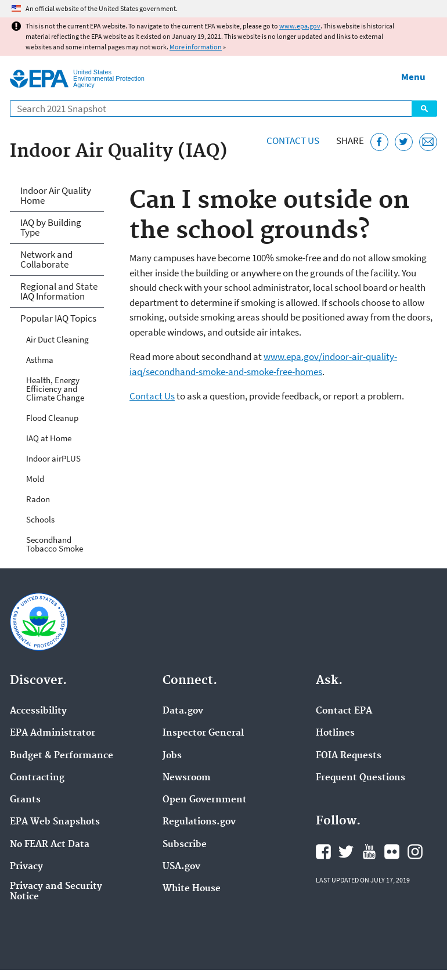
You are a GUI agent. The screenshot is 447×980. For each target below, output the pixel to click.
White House (192, 889)
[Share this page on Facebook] (379, 142)
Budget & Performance (62, 756)
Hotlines (335, 733)
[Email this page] (428, 142)
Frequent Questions (361, 778)
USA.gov (181, 867)
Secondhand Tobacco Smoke (55, 544)
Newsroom (187, 778)
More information (196, 47)
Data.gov (183, 711)
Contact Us (293, 140)
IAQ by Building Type (51, 227)
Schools (40, 519)
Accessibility (38, 711)
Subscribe (185, 845)
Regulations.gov (199, 822)
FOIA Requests (349, 756)
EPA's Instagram (415, 852)
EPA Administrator (53, 733)
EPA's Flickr (392, 852)
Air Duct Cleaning (57, 339)
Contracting (37, 778)
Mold (35, 479)
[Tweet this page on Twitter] (404, 142)
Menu (413, 77)
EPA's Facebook (323, 852)
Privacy (26, 867)
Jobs (172, 756)
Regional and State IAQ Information (59, 291)
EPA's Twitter (346, 852)
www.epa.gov (300, 26)
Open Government (205, 800)
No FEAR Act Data (50, 845)
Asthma (40, 360)
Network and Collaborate (46, 259)
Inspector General (203, 733)
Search (424, 109)
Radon (38, 499)
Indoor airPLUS (53, 458)
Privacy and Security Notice (56, 892)
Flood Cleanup (52, 418)
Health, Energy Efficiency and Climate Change (55, 389)
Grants (25, 800)
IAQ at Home (49, 438)
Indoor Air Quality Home (56, 195)
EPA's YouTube (369, 852)
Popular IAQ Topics (58, 318)
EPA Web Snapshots (55, 822)
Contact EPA (344, 711)
